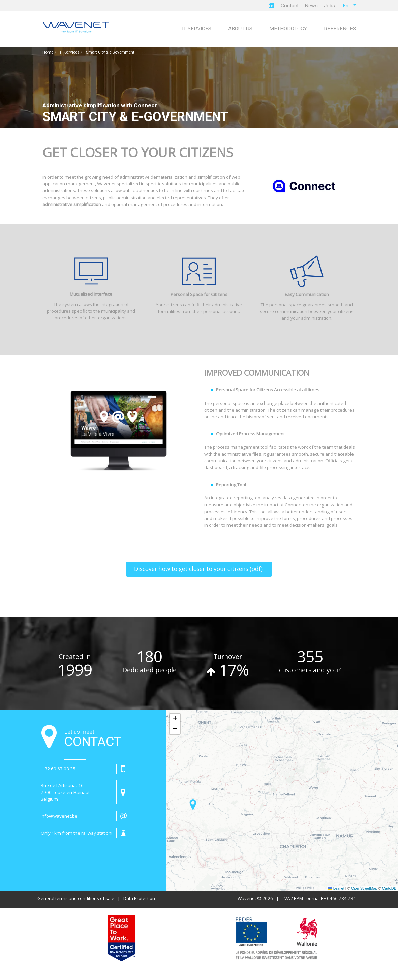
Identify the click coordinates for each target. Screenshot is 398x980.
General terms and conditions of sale (76, 898)
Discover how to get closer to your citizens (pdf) (199, 569)
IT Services (197, 29)
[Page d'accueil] (78, 28)
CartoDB (389, 888)
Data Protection (139, 898)
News (311, 6)
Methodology (288, 29)
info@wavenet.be (59, 816)
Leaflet (336, 888)
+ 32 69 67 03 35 (58, 769)
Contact (290, 6)
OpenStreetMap (364, 888)
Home (48, 52)
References (340, 29)
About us (240, 29)
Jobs (329, 6)
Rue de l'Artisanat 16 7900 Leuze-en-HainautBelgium (65, 792)
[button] (193, 804)
